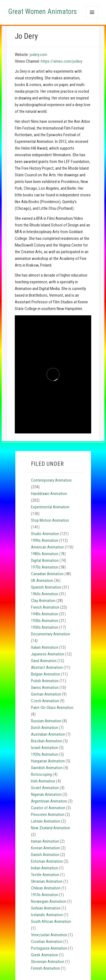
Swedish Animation (47, 768)
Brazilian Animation (47, 741)
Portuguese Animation (49, 948)
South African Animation (51, 922)
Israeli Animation (44, 748)
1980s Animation (45, 554)
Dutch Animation (44, 728)
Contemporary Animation (51, 480)
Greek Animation (44, 955)
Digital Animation (45, 560)
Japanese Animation (48, 654)
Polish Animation (45, 681)
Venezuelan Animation (49, 935)
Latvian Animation (46, 821)
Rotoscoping (41, 774)
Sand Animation (44, 661)
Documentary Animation (50, 634)
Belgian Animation (46, 674)
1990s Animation (45, 540)
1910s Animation (45, 895)
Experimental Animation (50, 507)
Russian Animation (46, 721)
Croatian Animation (47, 942)
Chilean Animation (46, 888)
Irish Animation (43, 781)
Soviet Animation (45, 788)
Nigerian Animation (46, 794)
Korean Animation (45, 848)
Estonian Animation (47, 861)
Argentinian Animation (49, 801)
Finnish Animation (45, 968)
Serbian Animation (46, 908)
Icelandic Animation (47, 915)
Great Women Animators (42, 12)
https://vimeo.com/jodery (62, 61)
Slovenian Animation (48, 962)
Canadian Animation (47, 574)
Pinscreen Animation (48, 815)
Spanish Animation (46, 587)
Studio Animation (45, 534)
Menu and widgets (92, 18)
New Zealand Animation (50, 828)
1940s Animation (45, 614)
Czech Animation (45, 701)
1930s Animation (45, 627)
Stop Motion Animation (50, 520)
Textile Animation (45, 875)
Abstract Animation (47, 667)
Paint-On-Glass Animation (52, 708)
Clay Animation (43, 601)
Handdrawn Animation (49, 494)
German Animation (46, 694)
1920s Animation (45, 754)
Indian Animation (44, 868)
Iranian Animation (45, 841)
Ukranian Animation (47, 881)
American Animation (47, 547)
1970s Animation (45, 567)
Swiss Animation (45, 688)
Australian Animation (48, 734)
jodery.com (38, 55)
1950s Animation (45, 621)
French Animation (45, 607)
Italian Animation (45, 647)
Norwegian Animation (49, 901)
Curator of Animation (48, 808)
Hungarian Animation (48, 761)
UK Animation (42, 581)
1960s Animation (45, 594)
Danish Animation (45, 855)
